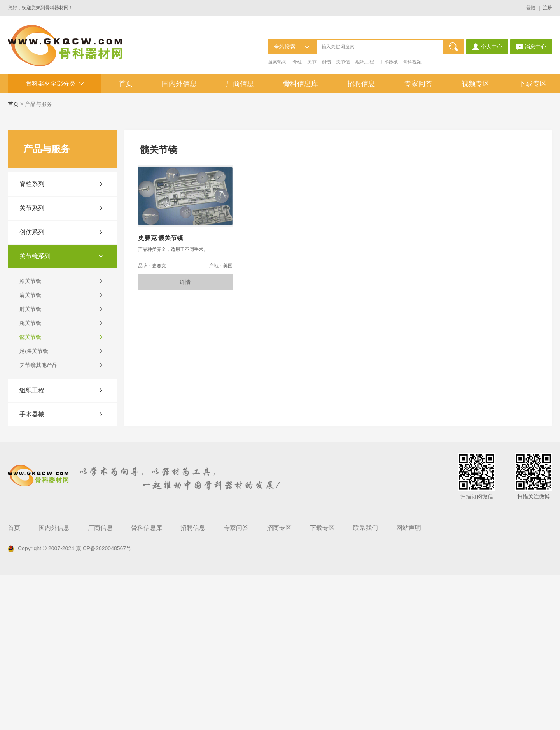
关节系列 (32, 363)
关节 (312, 62)
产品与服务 (38, 104)
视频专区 (476, 84)
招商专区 (279, 683)
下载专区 (533, 84)
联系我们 (366, 683)
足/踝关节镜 (34, 506)
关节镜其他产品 (38, 520)
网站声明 (409, 683)
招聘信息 (361, 84)
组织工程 (365, 62)
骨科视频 (412, 62)
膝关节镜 (30, 436)
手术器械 (388, 62)
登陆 (531, 8)
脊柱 (297, 62)
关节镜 (343, 62)
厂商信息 (240, 84)
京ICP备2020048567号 (104, 704)
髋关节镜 (30, 492)
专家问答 (418, 84)
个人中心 (487, 47)
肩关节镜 (30, 450)
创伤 (326, 62)
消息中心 (531, 47)
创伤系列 (32, 387)
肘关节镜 (30, 464)
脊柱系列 (32, 339)
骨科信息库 (301, 84)
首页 (126, 84)
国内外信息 (179, 84)
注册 (548, 8)
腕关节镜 (30, 478)
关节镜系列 (35, 412)
